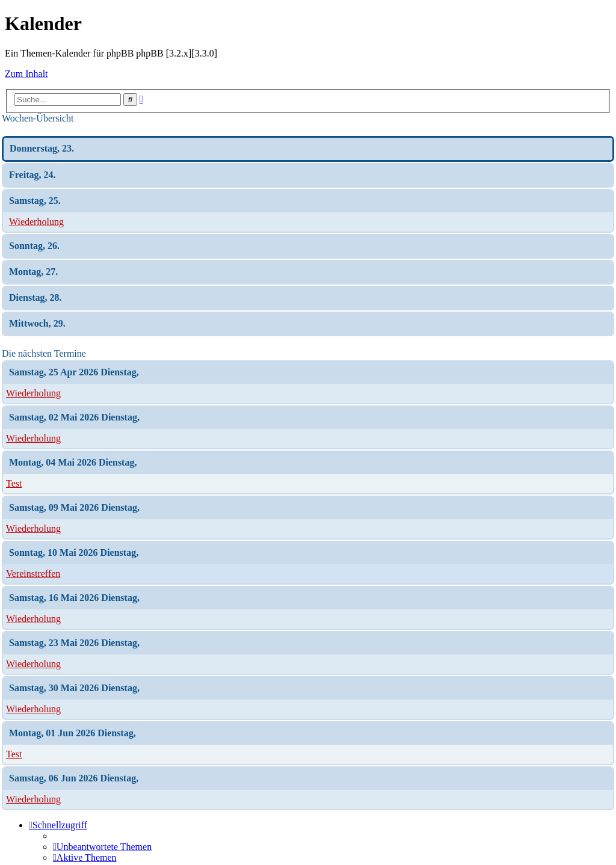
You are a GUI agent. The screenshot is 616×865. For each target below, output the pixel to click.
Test (14, 483)
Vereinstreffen (33, 574)
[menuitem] (102, 847)
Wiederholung (36, 222)
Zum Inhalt (26, 74)
